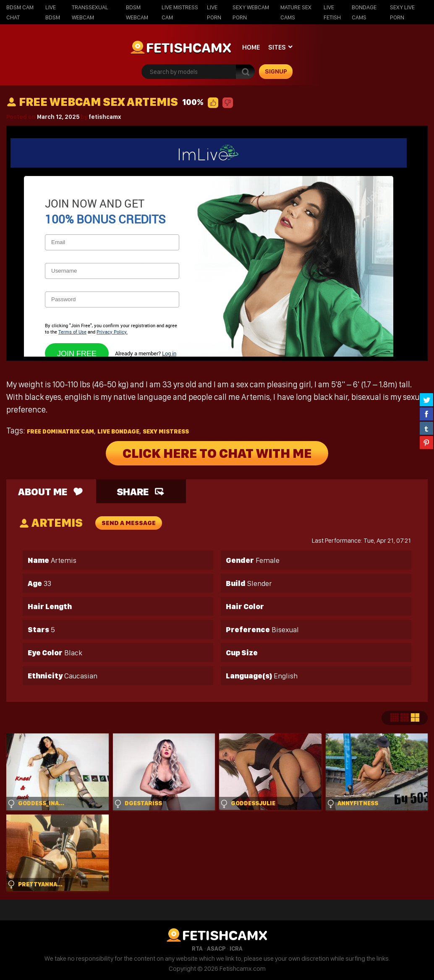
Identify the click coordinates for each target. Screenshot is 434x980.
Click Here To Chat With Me (217, 453)
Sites (277, 47)
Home (251, 47)
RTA (197, 948)
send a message (129, 523)
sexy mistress (166, 431)
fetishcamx (105, 117)
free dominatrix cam (60, 431)
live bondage (118, 431)
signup (276, 71)
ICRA (236, 948)
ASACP (216, 948)
